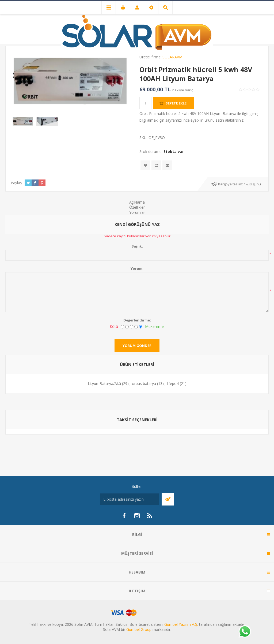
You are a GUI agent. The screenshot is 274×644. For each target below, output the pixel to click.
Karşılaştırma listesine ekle (156, 165)
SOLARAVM (172, 57)
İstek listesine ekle (145, 165)
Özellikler (137, 207)
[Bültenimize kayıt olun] (130, 499)
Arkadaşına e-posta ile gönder (167, 165)
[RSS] (150, 516)
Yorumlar (137, 212)
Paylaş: (17, 183)
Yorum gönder (137, 346)
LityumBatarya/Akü (104, 383)
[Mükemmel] (141, 327)
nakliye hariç (183, 90)
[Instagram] (137, 516)
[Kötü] (122, 327)
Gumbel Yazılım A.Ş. (181, 624)
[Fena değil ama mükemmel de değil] (132, 327)
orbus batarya (144, 383)
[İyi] (136, 327)
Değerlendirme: (137, 320)
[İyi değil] (127, 327)
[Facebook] (124, 516)
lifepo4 (173, 383)
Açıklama (137, 202)
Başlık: (137, 246)
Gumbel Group (139, 629)
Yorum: (137, 268)
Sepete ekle (176, 103)
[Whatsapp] (245, 632)
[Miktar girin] (145, 103)
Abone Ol (168, 499)
